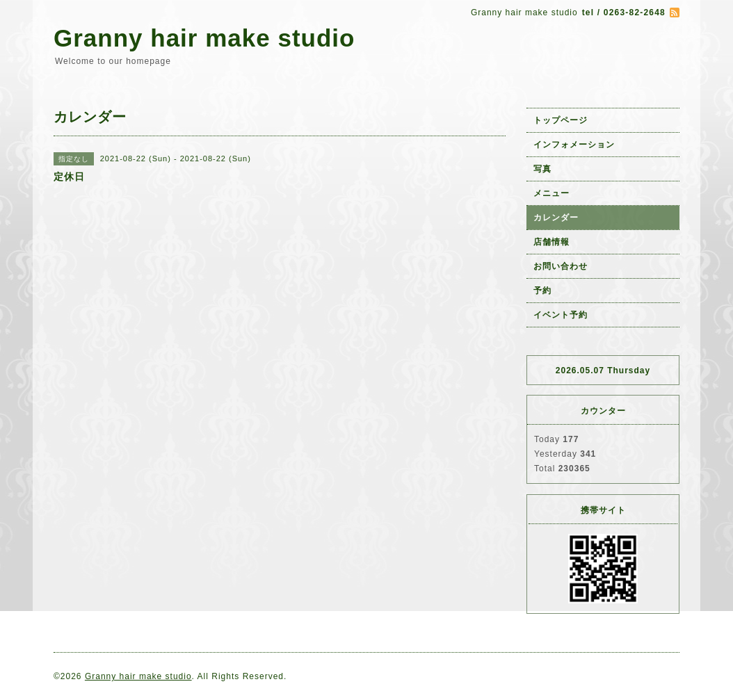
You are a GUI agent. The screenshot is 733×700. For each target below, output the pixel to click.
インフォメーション (574, 145)
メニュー (551, 193)
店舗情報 (551, 242)
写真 (542, 169)
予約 (542, 291)
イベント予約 (561, 315)
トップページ (561, 120)
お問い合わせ (561, 266)
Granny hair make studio (204, 38)
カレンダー (556, 218)
